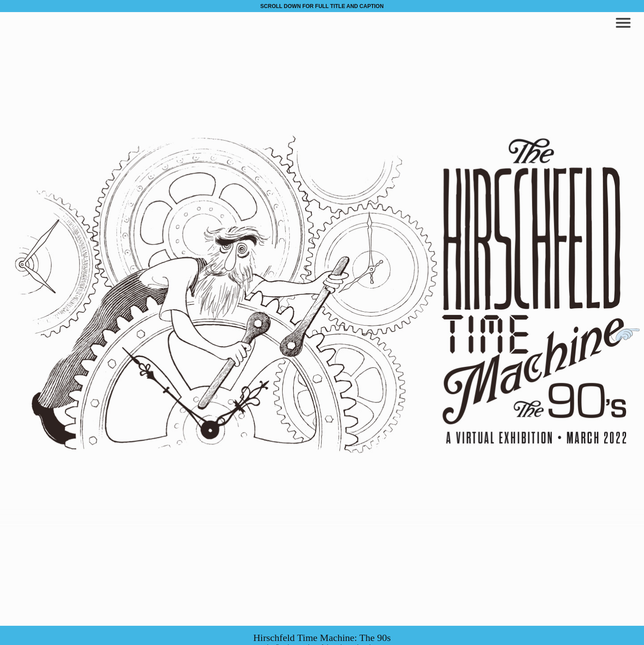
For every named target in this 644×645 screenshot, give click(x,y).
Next (625, 335)
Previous (19, 335)
